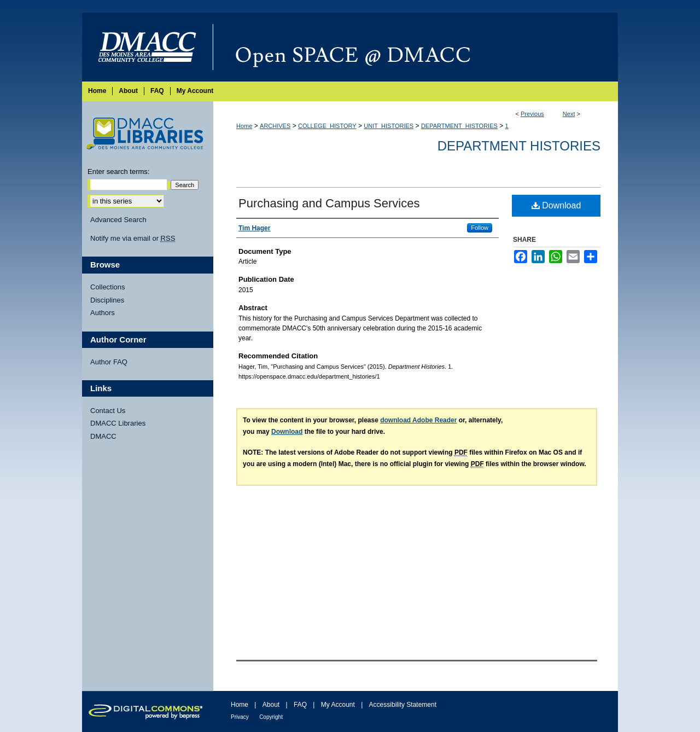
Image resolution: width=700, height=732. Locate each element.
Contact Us (108, 411)
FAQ (300, 705)
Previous (532, 114)
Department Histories (519, 146)
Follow (480, 228)
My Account (338, 705)
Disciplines (107, 300)
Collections (108, 287)
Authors (103, 313)
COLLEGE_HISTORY (327, 126)
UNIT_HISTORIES (389, 126)
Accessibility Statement (403, 705)
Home (244, 126)
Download (556, 205)
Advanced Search (118, 220)
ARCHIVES (275, 126)
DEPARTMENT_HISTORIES (459, 126)
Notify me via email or (133, 239)
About (271, 705)
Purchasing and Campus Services (329, 203)
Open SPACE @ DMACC (416, 47)
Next (569, 114)
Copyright (271, 717)
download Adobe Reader (418, 420)
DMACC (103, 436)
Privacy (240, 717)
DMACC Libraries (118, 423)
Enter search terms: (118, 172)
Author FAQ (109, 362)
